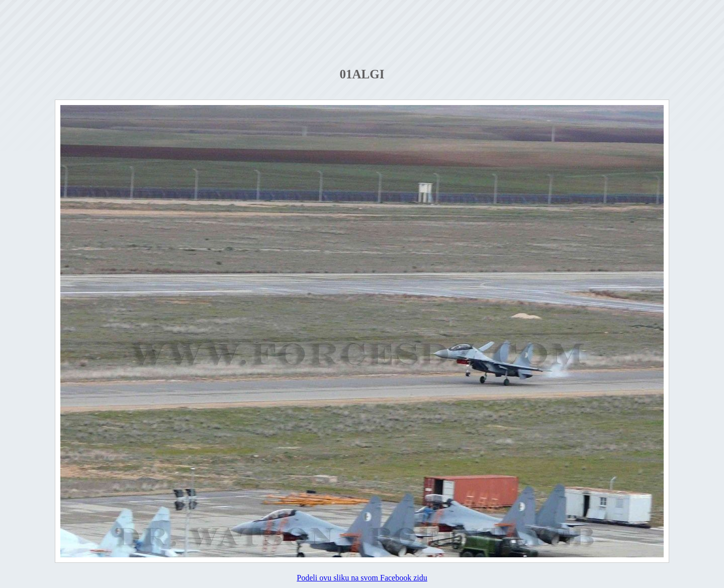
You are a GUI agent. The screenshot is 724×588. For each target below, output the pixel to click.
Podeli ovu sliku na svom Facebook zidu (362, 578)
